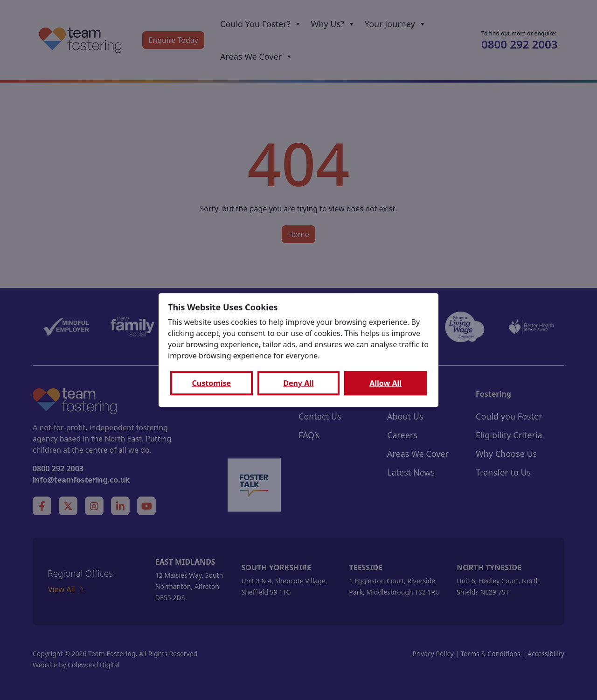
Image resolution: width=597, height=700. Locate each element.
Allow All (385, 383)
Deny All (298, 383)
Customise (212, 383)
